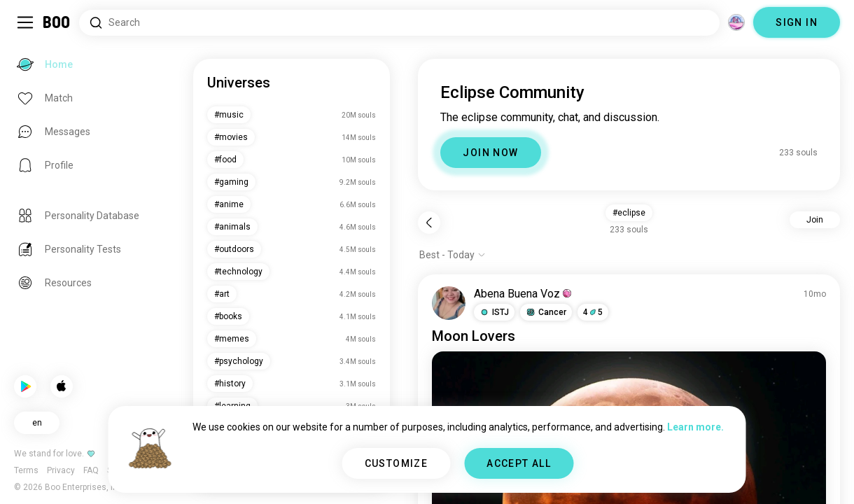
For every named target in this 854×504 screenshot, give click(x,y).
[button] (494, 312)
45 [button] (593, 312)
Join (815, 220)
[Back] (429, 223)
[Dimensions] (736, 22)
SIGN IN (797, 22)
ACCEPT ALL (519, 463)
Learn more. (695, 427)
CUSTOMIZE (397, 463)
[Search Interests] (399, 23)
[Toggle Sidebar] (25, 22)
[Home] (57, 22)
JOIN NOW (490, 153)
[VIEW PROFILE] (449, 303)
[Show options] (453, 255)
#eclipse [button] (629, 213)
